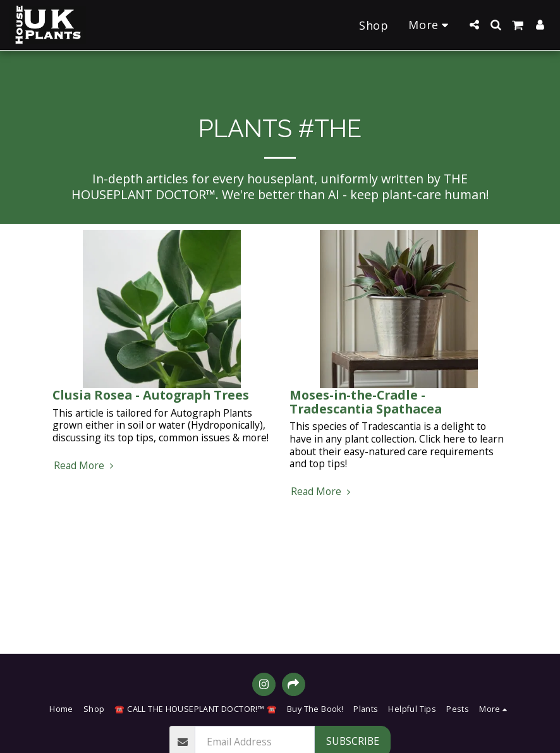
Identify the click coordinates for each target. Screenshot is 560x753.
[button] (474, 25)
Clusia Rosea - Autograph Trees (151, 395)
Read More (85, 466)
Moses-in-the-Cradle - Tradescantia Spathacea (366, 402)
